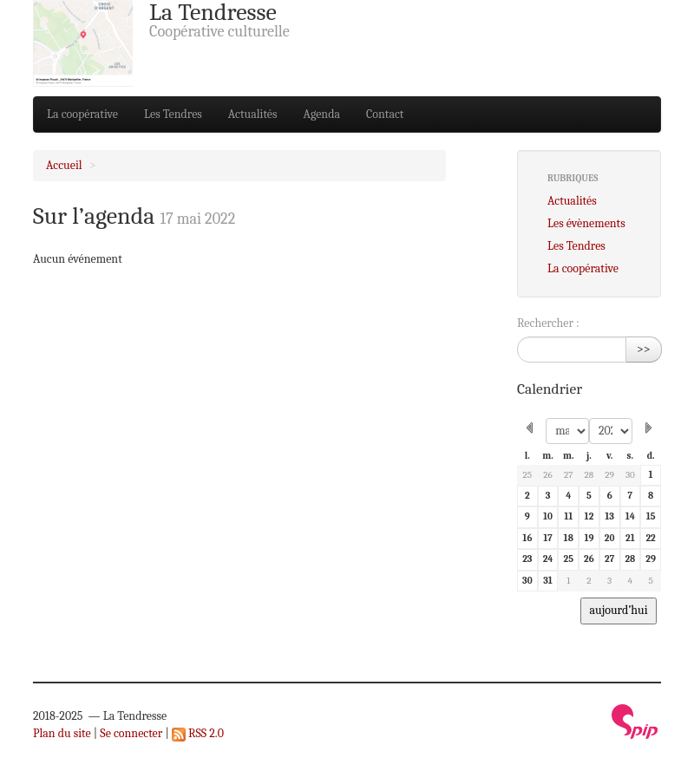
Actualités (253, 114)
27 (569, 475)
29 (609, 475)
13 (609, 516)
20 (610, 538)
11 (568, 516)
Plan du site (62, 733)
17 (548, 538)
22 (650, 538)
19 (589, 538)
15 (651, 516)
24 (548, 559)
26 (548, 475)
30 (630, 475)
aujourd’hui (618, 610)
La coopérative (82, 114)
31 (548, 581)
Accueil (64, 165)
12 (589, 516)
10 (548, 516)
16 (527, 538)
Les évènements (586, 223)
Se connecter (131, 733)
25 (528, 475)
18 (569, 538)
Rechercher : (548, 323)
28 (589, 475)
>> (644, 349)
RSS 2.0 (198, 733)
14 (630, 516)
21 (630, 538)
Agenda (322, 114)
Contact (385, 114)
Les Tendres (173, 114)
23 (527, 559)
